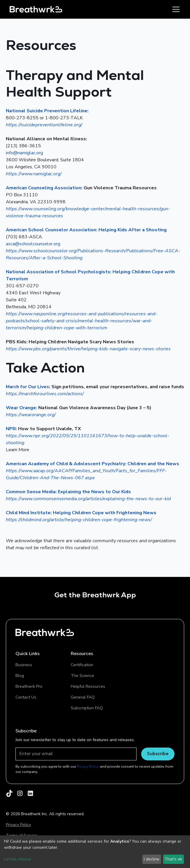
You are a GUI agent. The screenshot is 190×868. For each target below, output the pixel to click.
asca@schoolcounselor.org (33, 244)
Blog (20, 676)
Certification (82, 665)
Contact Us (26, 697)
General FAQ (83, 697)
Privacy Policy (18, 825)
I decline (152, 859)
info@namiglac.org (24, 153)
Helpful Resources (88, 686)
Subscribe (158, 753)
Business (24, 665)
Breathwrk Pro (29, 686)
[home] (36, 9)
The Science (82, 676)
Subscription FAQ (87, 708)
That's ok (173, 859)
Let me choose (18, 859)
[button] (175, 9)
